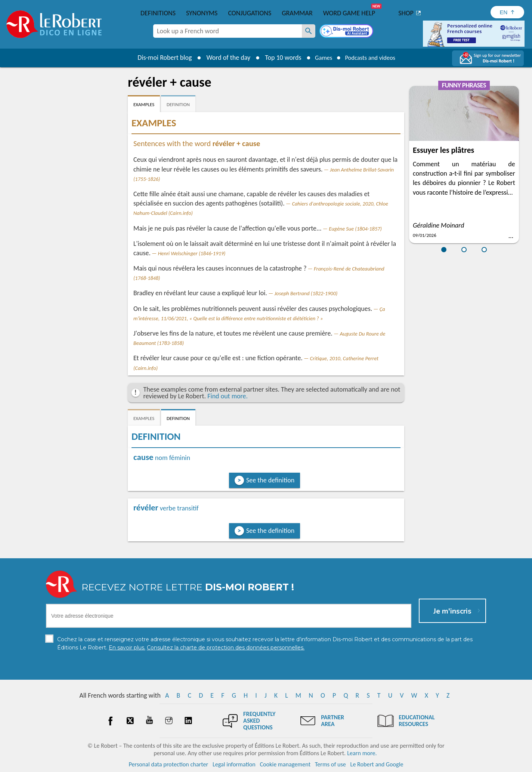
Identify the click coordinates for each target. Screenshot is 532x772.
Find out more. (228, 396)
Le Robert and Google (377, 764)
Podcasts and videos (372, 58)
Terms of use (330, 764)
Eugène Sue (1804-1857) (355, 229)
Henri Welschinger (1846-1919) (192, 253)
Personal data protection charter (169, 764)
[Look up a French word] (309, 31)
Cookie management (285, 764)
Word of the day (223, 58)
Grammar (297, 13)
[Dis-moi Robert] (347, 32)
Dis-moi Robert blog (160, 58)
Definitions (158, 13)
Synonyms (202, 13)
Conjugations (250, 13)
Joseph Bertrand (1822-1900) (306, 293)
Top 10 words (278, 58)
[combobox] (228, 31)
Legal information (234, 764)
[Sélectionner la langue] (507, 12)
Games (321, 58)
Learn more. (362, 753)
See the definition (270, 480)
